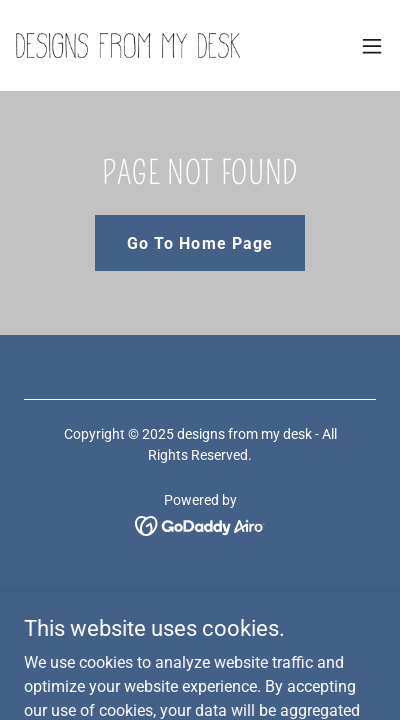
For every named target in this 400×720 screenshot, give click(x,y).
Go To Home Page (199, 243)
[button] (372, 46)
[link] (128, 45)
